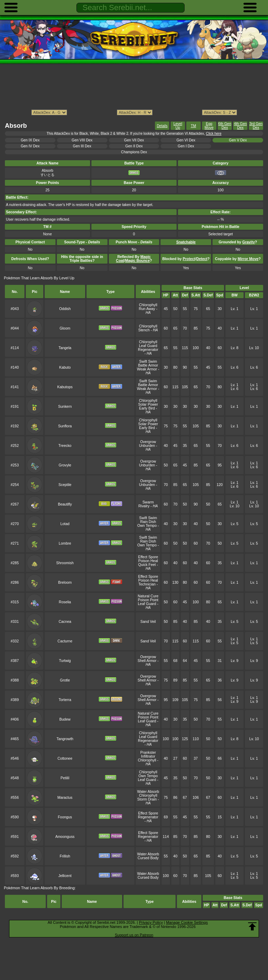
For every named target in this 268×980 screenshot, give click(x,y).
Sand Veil (148, 622)
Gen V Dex (238, 140)
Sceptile (65, 485)
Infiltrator (148, 756)
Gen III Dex (82, 146)
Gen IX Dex (30, 140)
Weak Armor (147, 369)
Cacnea (65, 622)
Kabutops (65, 387)
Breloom (65, 583)
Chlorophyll (148, 305)
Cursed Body (148, 858)
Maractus (65, 798)
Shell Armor (147, 661)
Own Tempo (147, 526)
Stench (144, 330)
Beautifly (65, 504)
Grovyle (65, 465)
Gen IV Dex (30, 146)
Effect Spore (148, 557)
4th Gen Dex (240, 126)
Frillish (65, 856)
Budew (65, 719)
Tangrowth (65, 739)
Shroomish (65, 563)
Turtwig (65, 661)
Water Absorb (148, 792)
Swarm (148, 502)
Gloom (65, 328)
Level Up (178, 126)
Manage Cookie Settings (187, 922)
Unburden (147, 446)
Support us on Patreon (134, 935)
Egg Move (209, 126)
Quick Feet (147, 565)
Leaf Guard (148, 346)
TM (193, 126)
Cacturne (65, 641)
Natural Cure (148, 596)
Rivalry (144, 506)
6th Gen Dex (225, 126)
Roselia (65, 602)
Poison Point (148, 600)
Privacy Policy (151, 922)
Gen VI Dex (186, 140)
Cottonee (65, 758)
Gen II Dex (134, 146)
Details (162, 126)
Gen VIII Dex (82, 140)
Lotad (65, 524)
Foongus (65, 817)
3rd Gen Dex (256, 126)
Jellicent (65, 876)
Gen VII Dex (134, 140)
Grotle (65, 680)
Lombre (65, 543)
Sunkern (65, 407)
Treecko (65, 446)
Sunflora (65, 426)
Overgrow (148, 442)
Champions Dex (134, 152)
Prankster (148, 753)
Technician (147, 584)
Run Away (147, 309)
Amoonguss (65, 837)
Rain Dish (148, 522)
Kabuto (65, 367)
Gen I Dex (186, 146)
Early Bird (147, 408)
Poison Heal (148, 561)
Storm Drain (147, 799)
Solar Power (148, 404)
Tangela (65, 348)
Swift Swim (148, 362)
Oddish (65, 309)
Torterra (65, 700)
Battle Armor (148, 365)
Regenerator (148, 350)
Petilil (65, 778)
